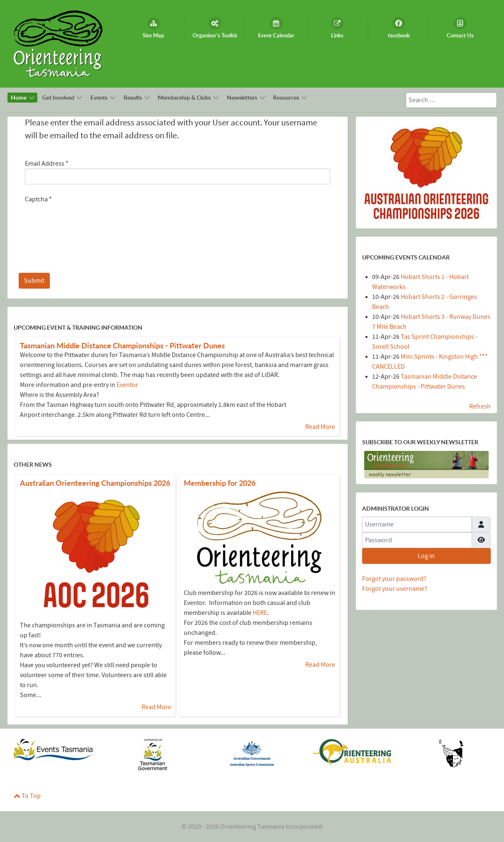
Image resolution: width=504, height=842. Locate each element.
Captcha (38, 199)
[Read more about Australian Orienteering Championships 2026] (95, 483)
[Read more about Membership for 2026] (220, 483)
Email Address (47, 164)
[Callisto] (58, 43)
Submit (34, 281)
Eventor (127, 385)
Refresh (480, 406)
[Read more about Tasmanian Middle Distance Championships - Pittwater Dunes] (122, 346)
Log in (426, 556)
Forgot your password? (394, 579)
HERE (260, 613)
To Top (27, 796)
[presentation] (88, 220)
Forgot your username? (395, 589)
